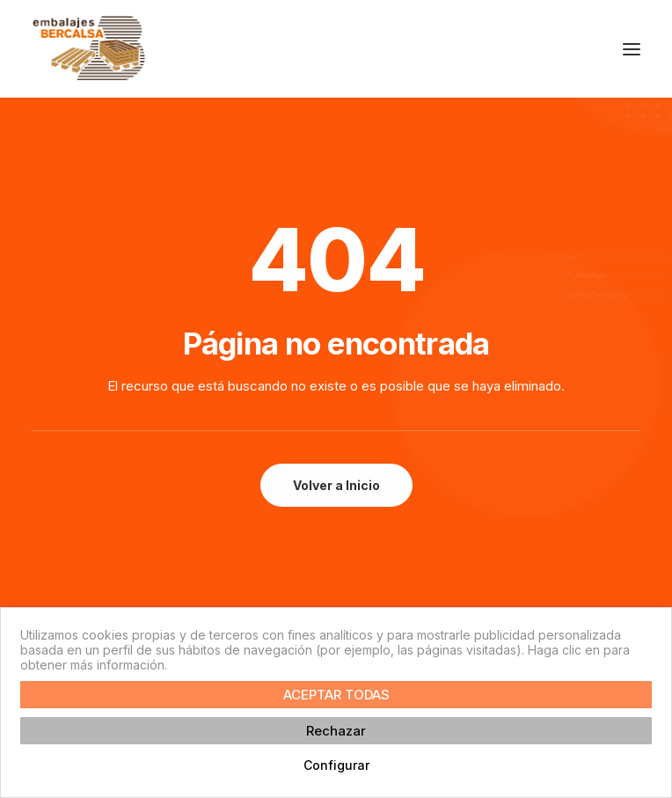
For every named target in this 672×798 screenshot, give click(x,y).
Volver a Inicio (336, 485)
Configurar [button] (336, 765)
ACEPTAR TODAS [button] (336, 695)
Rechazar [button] (336, 731)
